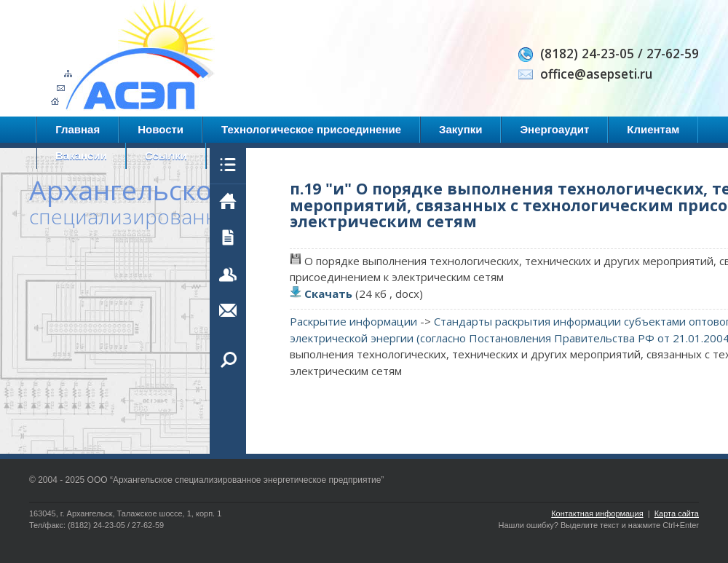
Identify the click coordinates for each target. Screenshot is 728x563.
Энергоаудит (554, 129)
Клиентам (653, 129)
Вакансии (81, 155)
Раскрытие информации (353, 321)
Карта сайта (677, 513)
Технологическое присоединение (311, 129)
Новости (161, 129)
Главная (78, 129)
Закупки (460, 129)
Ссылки (166, 155)
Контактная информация (597, 513)
